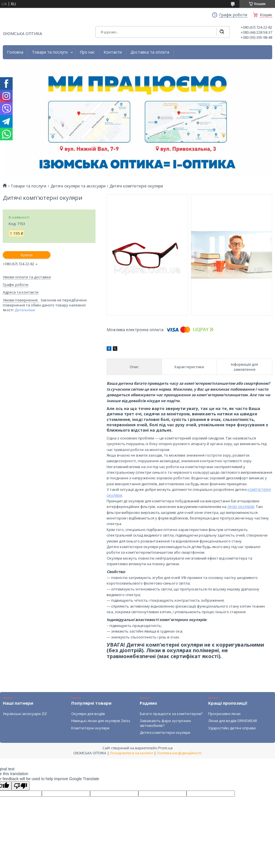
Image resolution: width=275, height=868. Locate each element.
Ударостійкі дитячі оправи (232, 728)
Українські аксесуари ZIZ (25, 714)
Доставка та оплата (150, 52)
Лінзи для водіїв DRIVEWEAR (233, 721)
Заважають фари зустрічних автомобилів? (165, 723)
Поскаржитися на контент (132, 753)
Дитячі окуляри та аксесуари (78, 186)
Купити (27, 255)
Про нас (87, 52)
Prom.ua (165, 748)
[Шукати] (222, 32)
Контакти (113, 52)
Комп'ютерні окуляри (90, 728)
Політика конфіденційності (179, 753)
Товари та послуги (50, 52)
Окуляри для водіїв (88, 714)
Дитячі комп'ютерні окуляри (165, 732)
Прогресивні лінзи (224, 714)
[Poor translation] (20, 786)
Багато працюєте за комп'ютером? (171, 714)
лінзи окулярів (241, 506)
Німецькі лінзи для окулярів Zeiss (101, 721)
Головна (15, 52)
